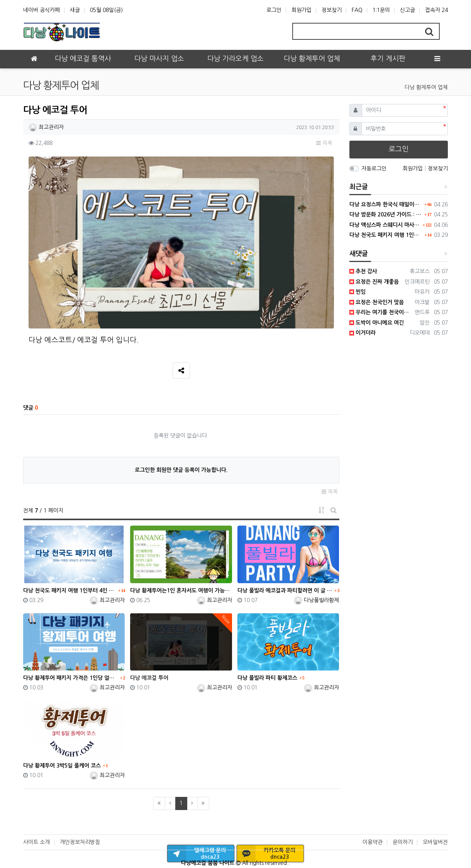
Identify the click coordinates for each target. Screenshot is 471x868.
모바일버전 (435, 842)
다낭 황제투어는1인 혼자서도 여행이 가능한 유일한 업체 (181, 591)
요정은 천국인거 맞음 (377, 302)
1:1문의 (381, 10)
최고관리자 (46, 127)
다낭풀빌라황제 (316, 600)
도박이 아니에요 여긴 (377, 323)
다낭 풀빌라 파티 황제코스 (267, 678)
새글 (75, 10)
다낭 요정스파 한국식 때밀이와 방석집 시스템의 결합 (386, 204)
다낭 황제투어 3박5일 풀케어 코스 (62, 766)
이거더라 (363, 333)
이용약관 (373, 842)
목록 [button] (324, 143)
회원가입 (302, 10)
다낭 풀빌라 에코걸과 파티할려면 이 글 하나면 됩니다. (285, 591)
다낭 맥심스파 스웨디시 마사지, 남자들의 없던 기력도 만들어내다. (385, 225)
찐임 (357, 292)
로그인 (274, 10)
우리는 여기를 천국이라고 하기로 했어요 (381, 312)
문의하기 (403, 842)
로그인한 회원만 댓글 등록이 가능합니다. (181, 470)
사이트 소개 (36, 842)
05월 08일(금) (106, 10)
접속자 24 (436, 10)
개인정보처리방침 (80, 842)
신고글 (407, 10)
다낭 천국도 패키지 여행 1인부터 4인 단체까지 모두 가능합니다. (70, 591)
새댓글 (359, 254)
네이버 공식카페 (42, 10)
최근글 (359, 187)
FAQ (357, 10)
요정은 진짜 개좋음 (374, 282)
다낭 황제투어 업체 (426, 87)
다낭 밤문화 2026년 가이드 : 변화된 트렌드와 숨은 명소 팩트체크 (386, 214)
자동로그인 (374, 168)
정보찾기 (332, 10)
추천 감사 (363, 271)
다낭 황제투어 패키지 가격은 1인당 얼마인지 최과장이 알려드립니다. (71, 678)
